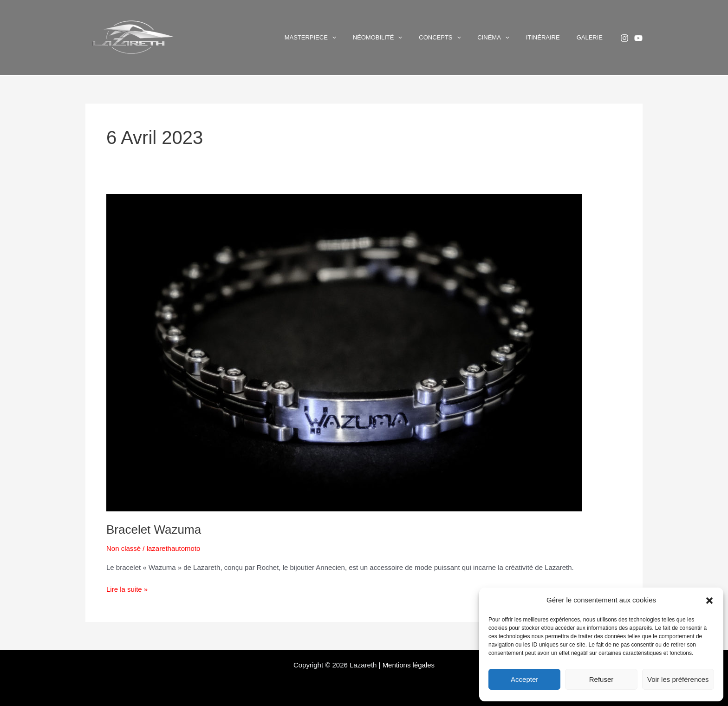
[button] (709, 601)
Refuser (601, 679)
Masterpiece (361, 38)
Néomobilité (419, 38)
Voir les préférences (678, 679)
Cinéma (516, 38)
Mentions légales (409, 665)
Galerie (594, 37)
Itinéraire (557, 37)
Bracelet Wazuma (154, 529)
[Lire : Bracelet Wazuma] (344, 352)
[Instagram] (624, 38)
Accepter (524, 679)
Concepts (472, 38)
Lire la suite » (127, 588)
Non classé (123, 548)
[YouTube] (638, 38)
